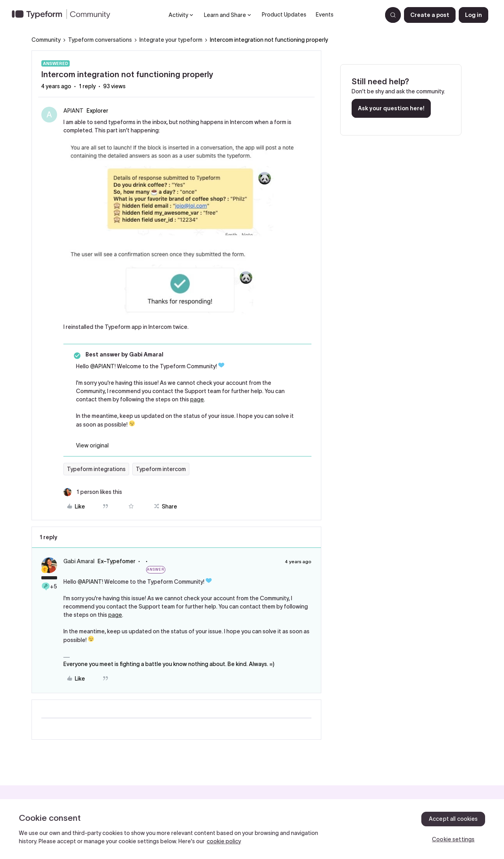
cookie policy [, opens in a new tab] (224, 841)
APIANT (73, 111)
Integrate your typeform (171, 40)
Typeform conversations (100, 40)
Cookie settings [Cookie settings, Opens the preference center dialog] (453, 839)
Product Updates (284, 15)
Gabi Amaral (79, 561)
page (197, 399)
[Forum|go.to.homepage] (64, 15)
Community (46, 40)
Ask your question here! (391, 108)
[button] (430, 15)
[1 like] (93, 492)
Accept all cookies (453, 819)
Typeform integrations (96, 469)
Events (325, 15)
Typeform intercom (161, 469)
